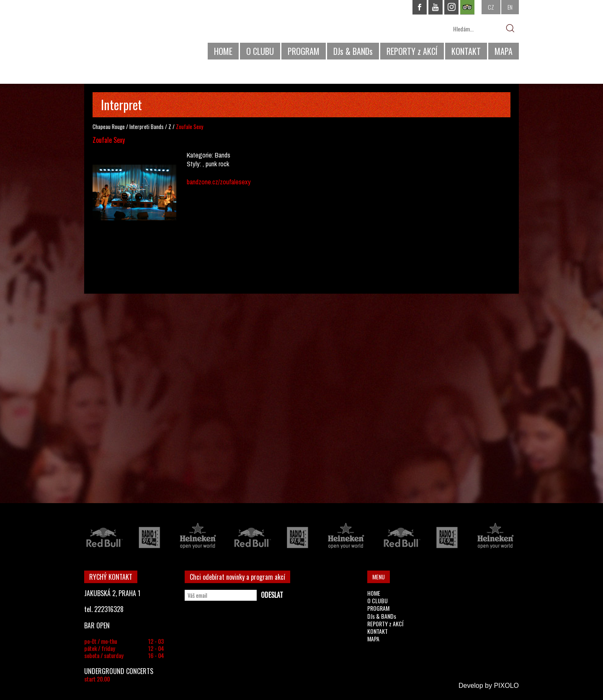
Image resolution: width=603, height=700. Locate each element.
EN (510, 7)
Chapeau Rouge (109, 127)
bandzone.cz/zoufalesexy (219, 182)
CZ (491, 7)
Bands (157, 127)
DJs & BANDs (353, 51)
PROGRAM (304, 51)
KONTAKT (466, 51)
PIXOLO (506, 686)
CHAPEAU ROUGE (130, 33)
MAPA (504, 51)
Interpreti (139, 127)
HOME (223, 51)
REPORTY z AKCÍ (412, 51)
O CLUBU (260, 51)
